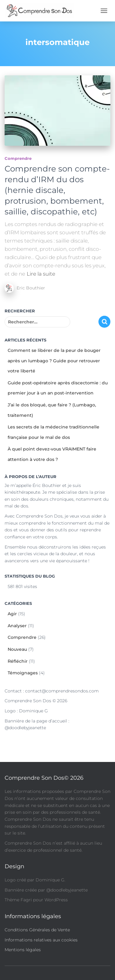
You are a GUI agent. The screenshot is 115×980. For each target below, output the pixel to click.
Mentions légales (23, 950)
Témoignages (23, 673)
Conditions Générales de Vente (37, 930)
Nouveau (17, 649)
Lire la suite (41, 274)
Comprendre (18, 158)
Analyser (17, 626)
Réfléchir (18, 661)
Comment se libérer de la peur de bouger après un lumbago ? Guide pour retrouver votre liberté (54, 361)
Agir (12, 614)
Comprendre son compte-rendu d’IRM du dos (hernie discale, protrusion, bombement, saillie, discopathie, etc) (57, 190)
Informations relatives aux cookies (41, 940)
